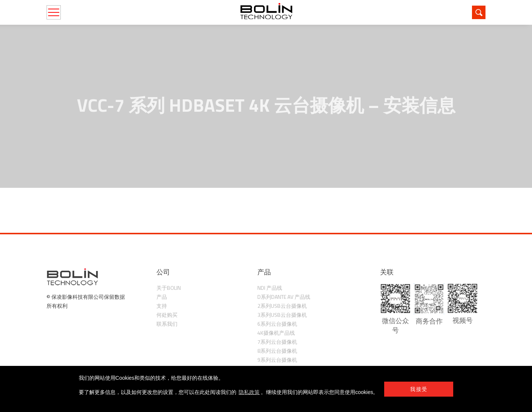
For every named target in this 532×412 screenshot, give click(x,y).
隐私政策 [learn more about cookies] (249, 392)
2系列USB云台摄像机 (282, 306)
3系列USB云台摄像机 (282, 315)
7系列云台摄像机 (277, 342)
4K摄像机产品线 (276, 333)
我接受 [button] (419, 389)
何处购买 (167, 315)
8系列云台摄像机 (277, 351)
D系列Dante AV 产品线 (284, 297)
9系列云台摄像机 (277, 360)
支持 (162, 306)
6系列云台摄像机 (277, 324)
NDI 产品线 (270, 288)
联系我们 (167, 324)
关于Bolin (169, 288)
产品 (162, 297)
